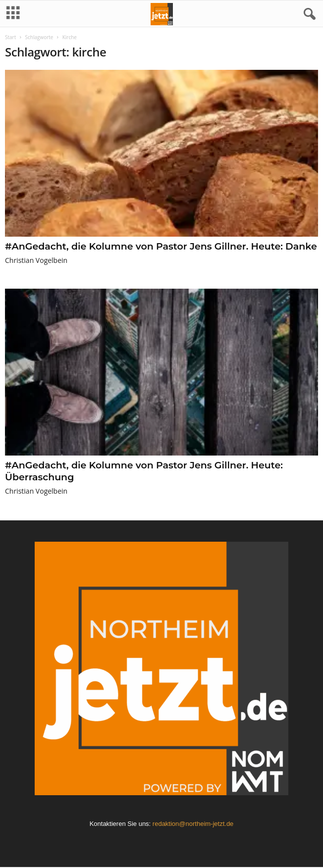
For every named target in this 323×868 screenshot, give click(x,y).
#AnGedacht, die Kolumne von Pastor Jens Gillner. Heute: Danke (161, 246)
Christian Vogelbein (36, 260)
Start (10, 37)
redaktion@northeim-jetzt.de (193, 824)
